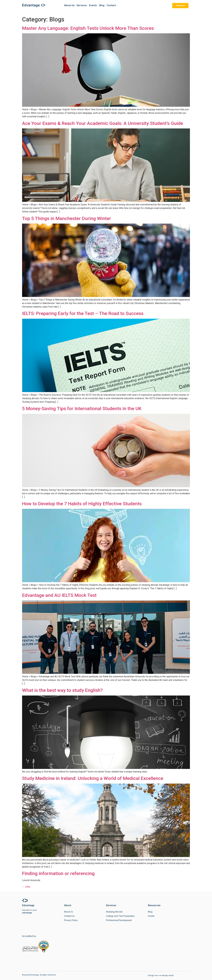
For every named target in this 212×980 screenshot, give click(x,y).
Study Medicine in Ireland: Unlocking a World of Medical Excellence (93, 778)
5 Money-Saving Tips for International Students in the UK (82, 409)
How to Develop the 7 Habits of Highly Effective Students (82, 504)
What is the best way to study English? (62, 690)
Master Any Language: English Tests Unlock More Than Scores (88, 28)
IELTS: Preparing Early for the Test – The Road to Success (83, 313)
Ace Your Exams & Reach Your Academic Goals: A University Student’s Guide (103, 123)
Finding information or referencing (58, 873)
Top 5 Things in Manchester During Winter (67, 218)
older (26, 887)
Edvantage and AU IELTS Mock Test (59, 595)
